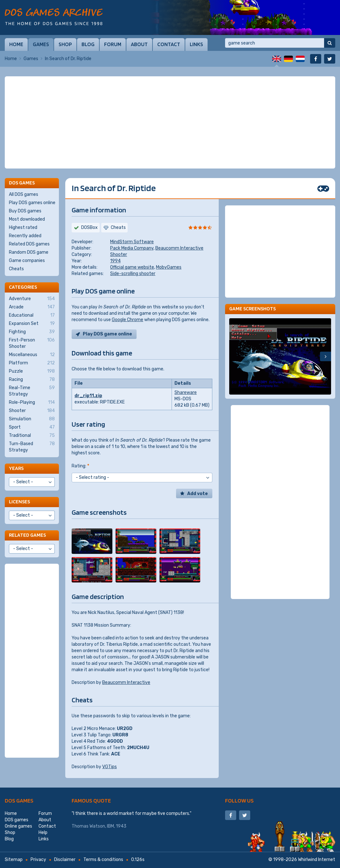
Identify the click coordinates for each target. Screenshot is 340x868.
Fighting (32, 332)
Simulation (32, 419)
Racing (32, 380)
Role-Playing (32, 403)
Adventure (32, 299)
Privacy (38, 860)
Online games (18, 826)
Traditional (32, 436)
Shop (65, 44)
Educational (32, 315)
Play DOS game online (107, 334)
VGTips (110, 767)
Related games (27, 535)
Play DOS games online (32, 203)
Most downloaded (27, 219)
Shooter (119, 255)
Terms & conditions (103, 860)
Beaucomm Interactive (179, 248)
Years (16, 468)
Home (16, 44)
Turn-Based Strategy (32, 447)
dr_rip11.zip (88, 396)
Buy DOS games (25, 211)
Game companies (27, 261)
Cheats (16, 269)
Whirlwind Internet (317, 860)
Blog (88, 44)
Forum (113, 44)
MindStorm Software (132, 242)
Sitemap (14, 860)
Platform (32, 363)
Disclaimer (65, 860)
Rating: (80, 466)
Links (196, 44)
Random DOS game (29, 252)
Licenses (19, 502)
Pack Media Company (132, 248)
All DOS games (24, 194)
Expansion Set (32, 324)
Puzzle (32, 371)
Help (43, 833)
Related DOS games (29, 244)
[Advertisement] (170, 122)
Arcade (32, 307)
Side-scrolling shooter (133, 274)
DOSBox (89, 227)
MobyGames (169, 267)
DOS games (19, 800)
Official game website (132, 267)
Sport (32, 427)
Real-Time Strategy (32, 391)
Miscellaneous (32, 355)
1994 (115, 261)
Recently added (25, 236)
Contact (169, 44)
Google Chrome (127, 320)
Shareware (186, 393)
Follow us (239, 800)
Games (41, 44)
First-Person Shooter (32, 343)
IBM (110, 826)
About (139, 44)
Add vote (198, 494)
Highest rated (23, 227)
